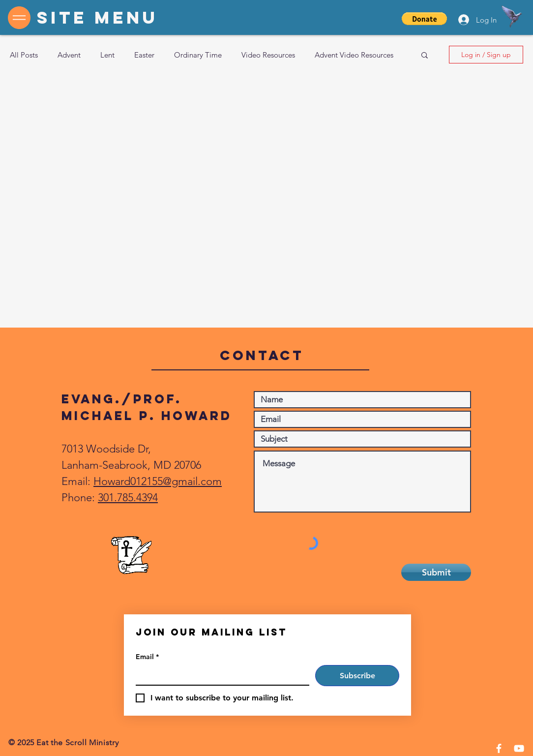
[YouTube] (519, 748)
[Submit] (436, 572)
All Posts (24, 55)
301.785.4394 (128, 498)
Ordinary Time (198, 55)
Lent (107, 55)
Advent (69, 55)
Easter (144, 55)
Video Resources (268, 55)
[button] (424, 19)
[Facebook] (499, 748)
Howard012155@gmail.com (158, 481)
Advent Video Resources (354, 55)
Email (147, 657)
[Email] (220, 675)
